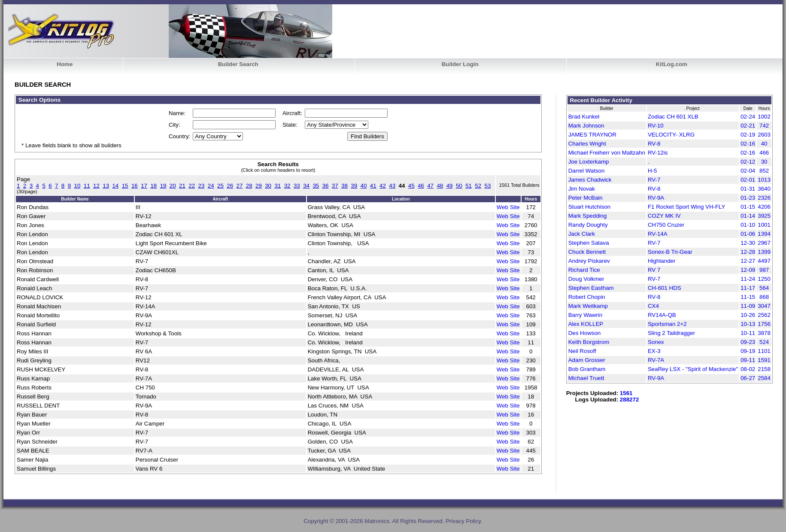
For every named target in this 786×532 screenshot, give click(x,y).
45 (411, 186)
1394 (764, 234)
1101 (764, 351)
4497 (764, 261)
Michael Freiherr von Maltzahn (607, 153)
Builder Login (460, 64)
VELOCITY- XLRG (671, 135)
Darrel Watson (587, 171)
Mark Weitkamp (588, 306)
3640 (764, 189)
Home (65, 64)
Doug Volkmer (586, 279)
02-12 (748, 162)
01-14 (748, 216)
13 (106, 186)
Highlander (662, 261)
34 (306, 186)
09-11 (748, 360)
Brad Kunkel (584, 117)
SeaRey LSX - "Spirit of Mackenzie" (693, 369)
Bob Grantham (587, 369)
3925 (764, 216)
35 (316, 186)
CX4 (653, 306)
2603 (764, 135)
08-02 (748, 369)
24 (211, 186)
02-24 (748, 117)
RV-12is (658, 153)
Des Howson (585, 333)
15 (125, 186)
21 (182, 186)
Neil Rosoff (582, 351)
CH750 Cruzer (666, 225)
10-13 (748, 324)
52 (478, 186)
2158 (764, 369)
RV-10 (656, 126)
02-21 (748, 126)
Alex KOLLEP (586, 324)
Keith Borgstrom (589, 342)
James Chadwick (590, 180)
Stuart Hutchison (590, 207)
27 (240, 186)
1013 (764, 180)
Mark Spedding (588, 216)
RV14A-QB (662, 315)
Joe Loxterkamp (589, 162)
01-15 (748, 207)
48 (440, 186)
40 (364, 186)
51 (469, 186)
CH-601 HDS (665, 288)
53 (488, 186)
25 (220, 186)
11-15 (748, 297)
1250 (764, 279)
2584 (764, 378)
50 (459, 186)
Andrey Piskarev (589, 261)
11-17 (748, 288)
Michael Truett (586, 378)
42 (383, 186)
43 (392, 186)
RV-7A (656, 360)
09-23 (748, 342)
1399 (764, 252)
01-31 (748, 189)
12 (96, 186)
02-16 (748, 144)
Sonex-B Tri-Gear (670, 252)
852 (764, 171)
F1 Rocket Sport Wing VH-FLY (686, 207)
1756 (764, 324)
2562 (764, 315)
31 (278, 186)
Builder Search (238, 64)
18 (153, 186)
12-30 (748, 243)
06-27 (748, 378)
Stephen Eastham (591, 288)
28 (249, 186)
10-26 (748, 315)
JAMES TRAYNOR (592, 135)
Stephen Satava (589, 243)
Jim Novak (582, 189)
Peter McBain (586, 198)
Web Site (508, 207)
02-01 (748, 180)
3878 (764, 333)
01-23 (748, 198)
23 (202, 186)
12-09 (748, 270)
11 (87, 186)
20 (173, 186)
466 (764, 153)
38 (344, 186)
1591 (764, 360)
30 (268, 186)
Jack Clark (582, 234)
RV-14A (658, 234)
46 (421, 186)
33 (297, 186)
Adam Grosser (587, 360)
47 (430, 186)
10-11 (748, 333)
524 (764, 342)
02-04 (748, 171)
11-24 (748, 279)
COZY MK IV (664, 216)
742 (764, 126)
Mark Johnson (586, 126)
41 (373, 186)
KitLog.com (672, 64)
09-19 (748, 351)
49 (450, 186)
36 (326, 186)
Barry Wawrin (585, 315)
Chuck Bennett (587, 252)
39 (354, 186)
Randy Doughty (588, 225)
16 (135, 186)
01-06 (748, 234)
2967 (764, 243)
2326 (764, 198)
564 (764, 288)
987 (764, 270)
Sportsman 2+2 (667, 324)
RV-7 (654, 180)
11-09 (748, 306)
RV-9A (656, 198)
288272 (629, 400)
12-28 (748, 252)
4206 (764, 207)
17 (144, 186)
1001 (764, 225)
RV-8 (654, 144)
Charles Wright (587, 144)
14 (115, 186)
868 (764, 297)
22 (192, 186)
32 (287, 186)
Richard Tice (584, 270)
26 (230, 186)
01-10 (748, 225)
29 (259, 186)
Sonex (656, 342)
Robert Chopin (587, 297)
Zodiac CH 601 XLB (673, 117)
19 (163, 186)
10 (77, 186)
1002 (764, 117)
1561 (626, 393)
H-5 (652, 171)
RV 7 (654, 270)
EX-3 (654, 351)
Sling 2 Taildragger (671, 333)
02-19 (748, 135)
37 (335, 186)
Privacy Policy (463, 521)
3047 (764, 306)
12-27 (748, 261)
